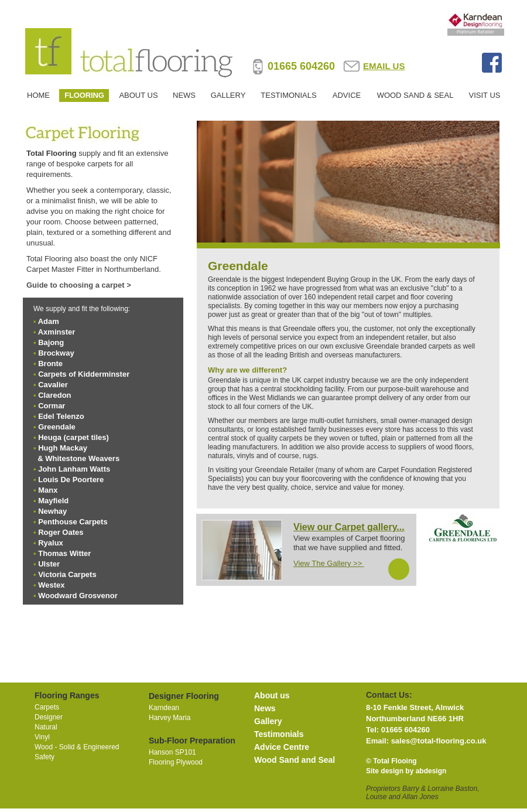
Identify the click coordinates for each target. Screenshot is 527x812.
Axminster (57, 332)
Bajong (51, 342)
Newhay (52, 511)
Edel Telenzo (61, 416)
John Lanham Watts (74, 469)
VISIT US (485, 95)
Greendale (57, 427)
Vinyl (42, 737)
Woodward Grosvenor (78, 596)
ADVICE (347, 95)
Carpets (47, 707)
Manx (48, 490)
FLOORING (84, 95)
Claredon (54, 395)
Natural (46, 727)
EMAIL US (384, 66)
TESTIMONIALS (288, 95)
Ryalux (51, 543)
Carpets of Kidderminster (84, 374)
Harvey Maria (170, 718)
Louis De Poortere (71, 480)
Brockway (56, 353)
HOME (38, 95)
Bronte (50, 364)
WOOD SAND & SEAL (415, 95)
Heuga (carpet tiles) (73, 437)
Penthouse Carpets (73, 522)
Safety (45, 757)
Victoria (67, 574)
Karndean (164, 708)
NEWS (184, 95)
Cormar (52, 406)
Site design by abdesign (406, 771)
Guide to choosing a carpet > (79, 285)
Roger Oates (61, 532)
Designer (49, 717)
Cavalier (53, 385)
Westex (51, 585)
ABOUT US (138, 95)
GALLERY (228, 95)
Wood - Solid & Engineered (77, 747)
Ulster (49, 564)
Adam (49, 321)
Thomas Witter (64, 553)
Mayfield (53, 501)
